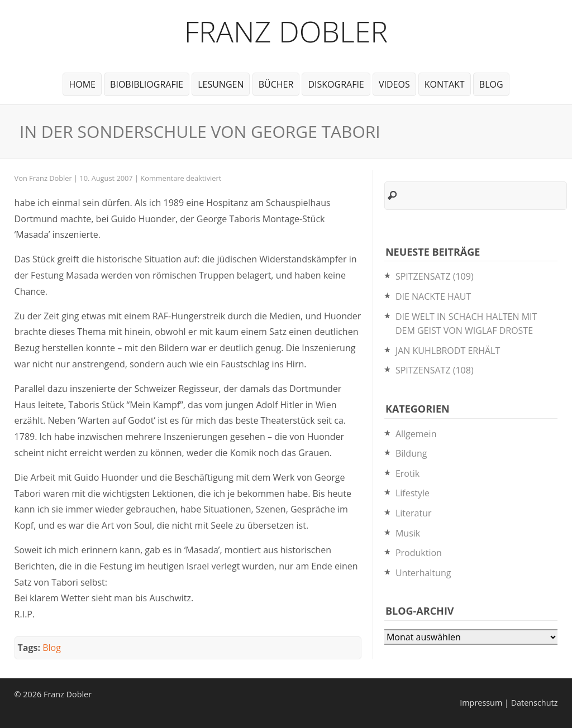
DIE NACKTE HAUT (433, 296)
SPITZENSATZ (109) (435, 276)
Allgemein (416, 434)
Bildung (411, 453)
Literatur (414, 513)
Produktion (419, 553)
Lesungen (221, 84)
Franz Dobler (286, 31)
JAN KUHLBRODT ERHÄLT (448, 351)
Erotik (407, 473)
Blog (491, 84)
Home (82, 84)
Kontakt (445, 84)
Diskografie (336, 84)
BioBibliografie (147, 84)
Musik (408, 533)
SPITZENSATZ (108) (435, 370)
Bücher (276, 84)
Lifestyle (413, 493)
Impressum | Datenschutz (509, 703)
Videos (394, 84)
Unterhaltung (423, 573)
